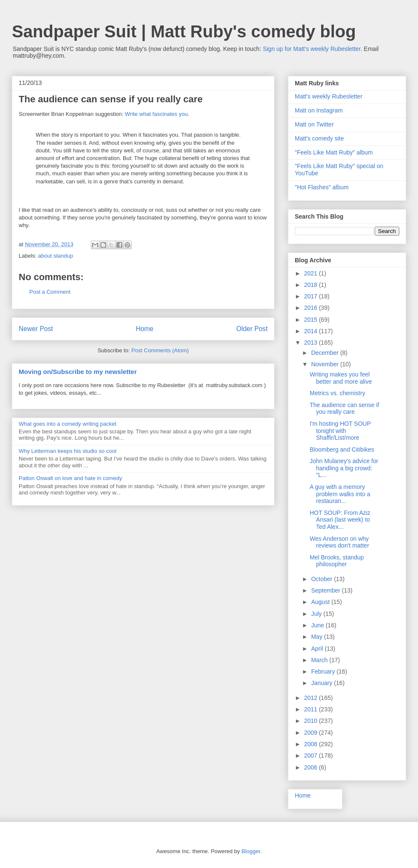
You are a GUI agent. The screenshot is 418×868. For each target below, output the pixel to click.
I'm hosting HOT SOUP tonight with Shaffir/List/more (340, 431)
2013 (312, 343)
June (318, 625)
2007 (312, 756)
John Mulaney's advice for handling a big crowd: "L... (344, 468)
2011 (312, 709)
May (317, 637)
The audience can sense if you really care (344, 409)
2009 (312, 733)
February (324, 671)
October (322, 579)
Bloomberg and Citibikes (342, 449)
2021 (312, 273)
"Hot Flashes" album (322, 187)
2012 (312, 698)
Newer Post (36, 329)
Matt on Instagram (319, 110)
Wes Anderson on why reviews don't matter (339, 542)
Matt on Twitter (314, 124)
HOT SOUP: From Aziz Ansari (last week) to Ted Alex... (340, 520)
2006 (312, 767)
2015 (312, 320)
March (320, 660)
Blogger (251, 851)
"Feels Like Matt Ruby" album (334, 152)
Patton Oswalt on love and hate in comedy (71, 478)
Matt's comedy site (319, 138)
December (325, 353)
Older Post (252, 329)
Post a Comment (50, 292)
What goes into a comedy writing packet (68, 424)
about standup (56, 256)
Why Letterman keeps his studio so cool (68, 451)
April (318, 649)
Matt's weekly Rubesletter (329, 96)
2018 (312, 285)
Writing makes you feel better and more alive (341, 378)
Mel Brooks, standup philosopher (337, 561)
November (325, 364)
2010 (312, 721)
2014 (312, 331)
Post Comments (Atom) (160, 350)
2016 (312, 308)
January (322, 683)
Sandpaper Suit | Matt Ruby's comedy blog (184, 31)
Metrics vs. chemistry (338, 393)
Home (145, 329)
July (317, 614)
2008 (312, 744)
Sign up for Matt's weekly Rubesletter (312, 49)
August (321, 602)
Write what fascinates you (156, 114)
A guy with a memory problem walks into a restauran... (340, 494)
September (326, 590)
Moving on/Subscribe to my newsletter (78, 372)
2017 (312, 296)
